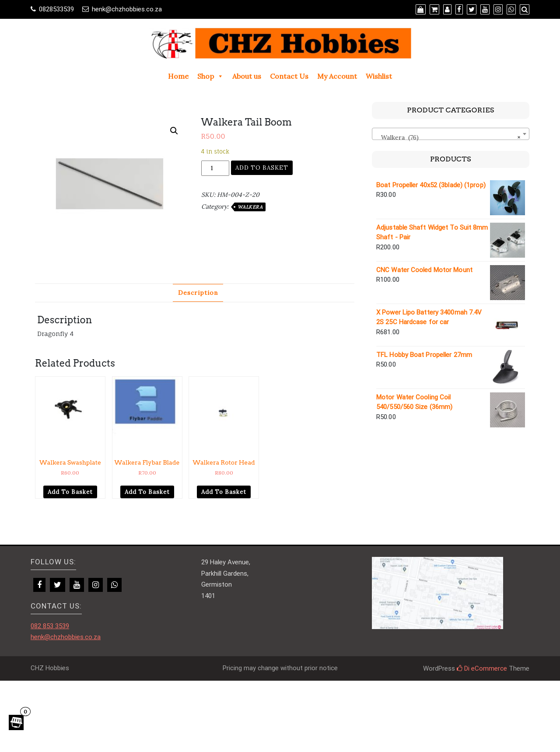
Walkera (250, 207)
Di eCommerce (482, 668)
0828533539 (56, 9)
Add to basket (262, 168)
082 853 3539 (50, 626)
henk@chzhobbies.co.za (127, 9)
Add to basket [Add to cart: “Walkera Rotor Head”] (224, 492)
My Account (337, 76)
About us (247, 76)
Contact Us (289, 76)
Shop (210, 76)
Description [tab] (198, 293)
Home (178, 76)
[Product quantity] (215, 168)
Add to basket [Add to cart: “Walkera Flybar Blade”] (147, 492)
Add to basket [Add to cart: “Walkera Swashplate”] (70, 492)
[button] (174, 131)
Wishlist (379, 76)
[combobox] (451, 134)
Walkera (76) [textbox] (448, 137)
